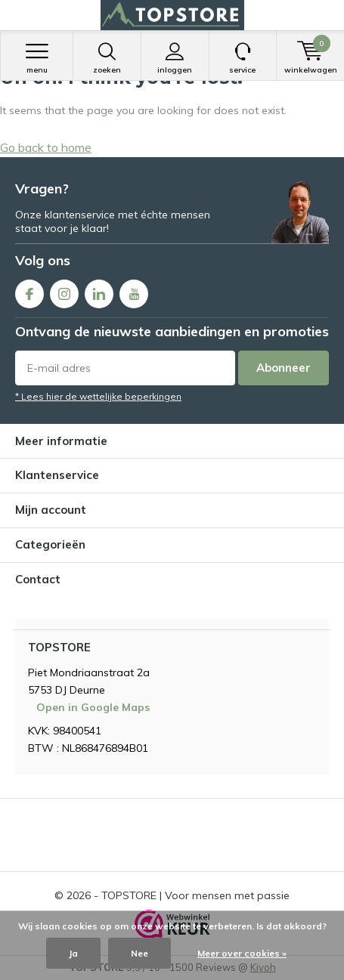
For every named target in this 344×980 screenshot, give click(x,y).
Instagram (64, 291)
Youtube (134, 291)
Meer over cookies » (242, 953)
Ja (73, 953)
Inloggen (175, 58)
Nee (139, 953)
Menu (37, 58)
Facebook (29, 291)
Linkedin (99, 291)
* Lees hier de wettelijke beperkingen (98, 396)
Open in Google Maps (93, 707)
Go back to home (46, 147)
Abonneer (284, 368)
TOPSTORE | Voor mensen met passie (195, 895)
